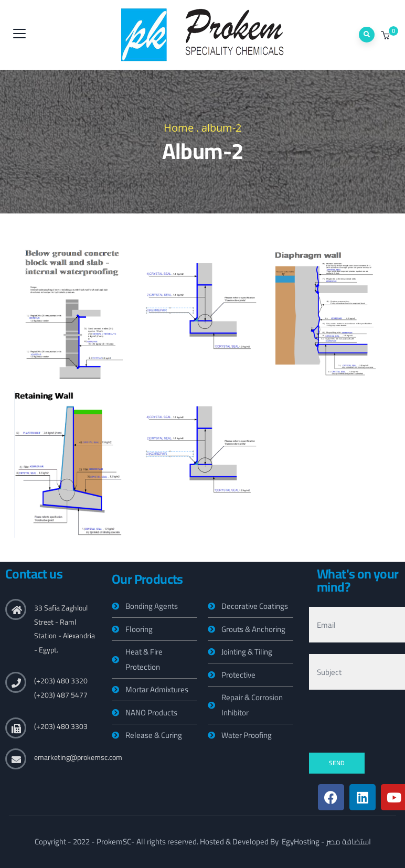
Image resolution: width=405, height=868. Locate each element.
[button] (386, 36)
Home (179, 128)
